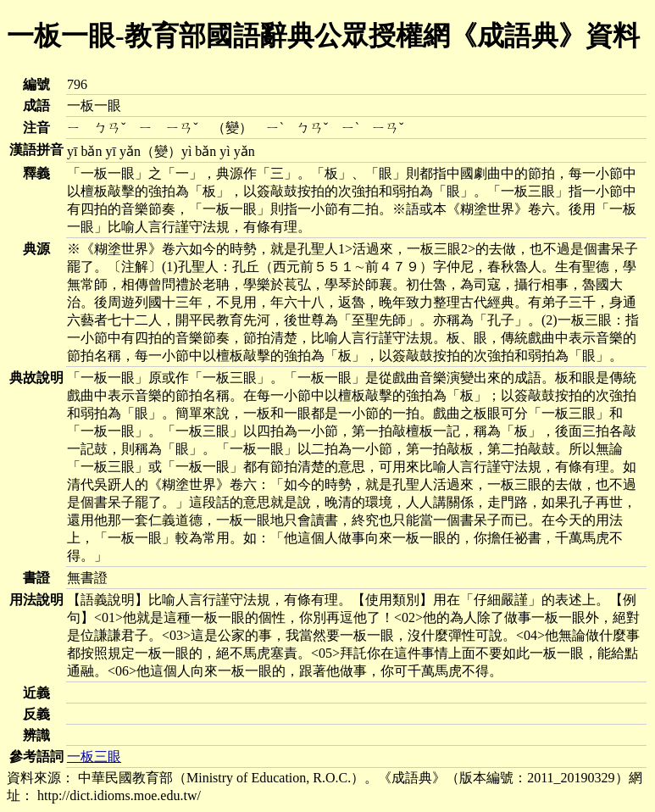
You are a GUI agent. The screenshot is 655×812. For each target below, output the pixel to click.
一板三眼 (94, 756)
